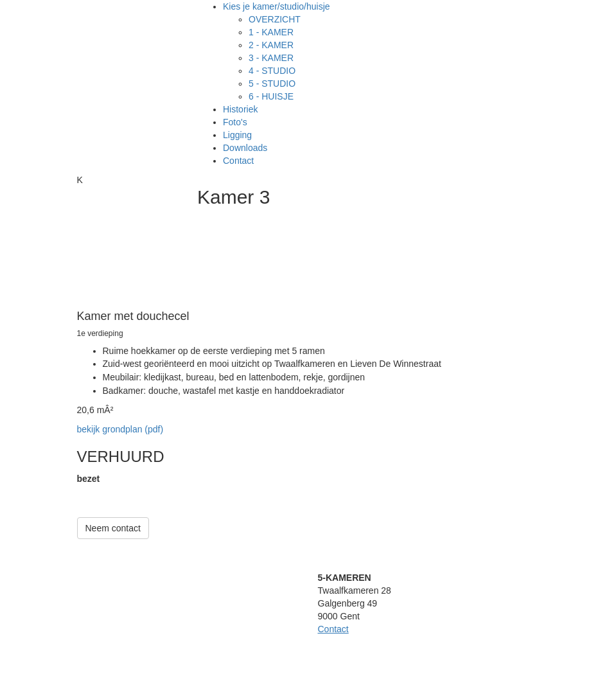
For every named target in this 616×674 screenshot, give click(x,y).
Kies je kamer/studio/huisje (277, 6)
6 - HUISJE (271, 96)
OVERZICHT (275, 19)
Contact (238, 161)
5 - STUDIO (272, 84)
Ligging (237, 135)
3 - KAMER (271, 58)
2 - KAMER (271, 45)
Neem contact (113, 528)
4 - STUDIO (272, 71)
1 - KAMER (271, 32)
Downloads (245, 148)
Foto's (235, 122)
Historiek (240, 109)
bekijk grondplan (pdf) (120, 429)
